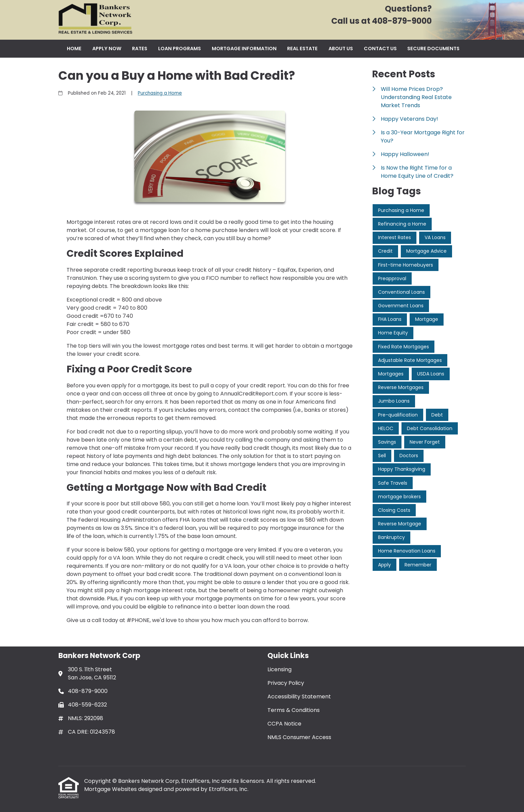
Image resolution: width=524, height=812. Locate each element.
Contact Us (380, 49)
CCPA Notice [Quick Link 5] (284, 724)
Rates (140, 49)
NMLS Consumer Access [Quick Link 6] (299, 737)
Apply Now (107, 49)
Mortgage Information (244, 49)
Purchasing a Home (160, 93)
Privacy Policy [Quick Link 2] (286, 683)
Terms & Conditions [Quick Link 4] (294, 710)
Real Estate (302, 49)
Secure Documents (433, 49)
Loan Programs (180, 49)
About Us (341, 49)
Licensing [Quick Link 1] (279, 669)
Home (74, 49)
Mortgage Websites (111, 789)
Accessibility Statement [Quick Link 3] (299, 697)
